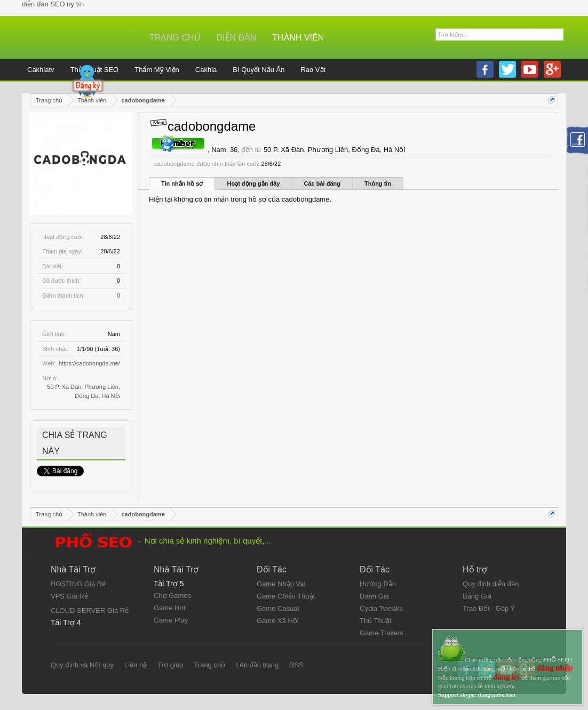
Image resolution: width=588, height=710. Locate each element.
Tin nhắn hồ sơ (182, 184)
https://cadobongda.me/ (89, 363)
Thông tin (378, 184)
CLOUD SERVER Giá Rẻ (90, 611)
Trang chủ (175, 38)
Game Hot (169, 608)
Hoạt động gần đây (253, 184)
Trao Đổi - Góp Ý (489, 608)
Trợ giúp (170, 665)
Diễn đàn (237, 38)
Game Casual (278, 608)
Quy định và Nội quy (82, 665)
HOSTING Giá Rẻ (78, 584)
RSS (296, 665)
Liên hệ (136, 665)
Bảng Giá (477, 596)
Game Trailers (382, 633)
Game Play (171, 620)
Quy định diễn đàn (491, 584)
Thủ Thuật (376, 621)
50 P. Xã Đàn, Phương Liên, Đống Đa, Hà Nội (334, 150)
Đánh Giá (374, 596)
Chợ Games (172, 596)
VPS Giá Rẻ (69, 596)
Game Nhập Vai (281, 584)
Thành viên (298, 38)
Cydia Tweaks (381, 608)
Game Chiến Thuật (286, 596)
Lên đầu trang (257, 665)
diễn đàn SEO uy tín (53, 4)
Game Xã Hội (278, 621)
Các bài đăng (322, 184)
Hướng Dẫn (378, 584)
